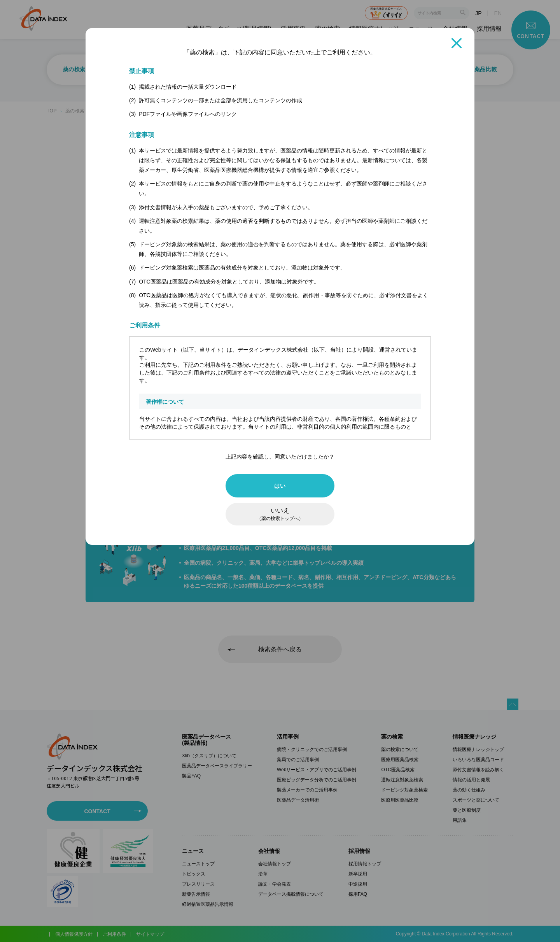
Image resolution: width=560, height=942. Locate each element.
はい (280, 486)
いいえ (280, 514)
